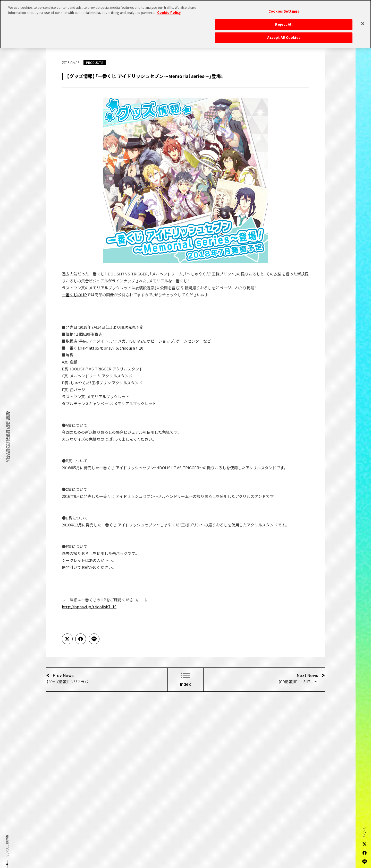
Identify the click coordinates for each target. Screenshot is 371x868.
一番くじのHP (74, 295)
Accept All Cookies (284, 35)
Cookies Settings (284, 9)
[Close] (363, 21)
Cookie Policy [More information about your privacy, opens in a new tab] (169, 10)
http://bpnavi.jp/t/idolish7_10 (116, 348)
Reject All (284, 22)
